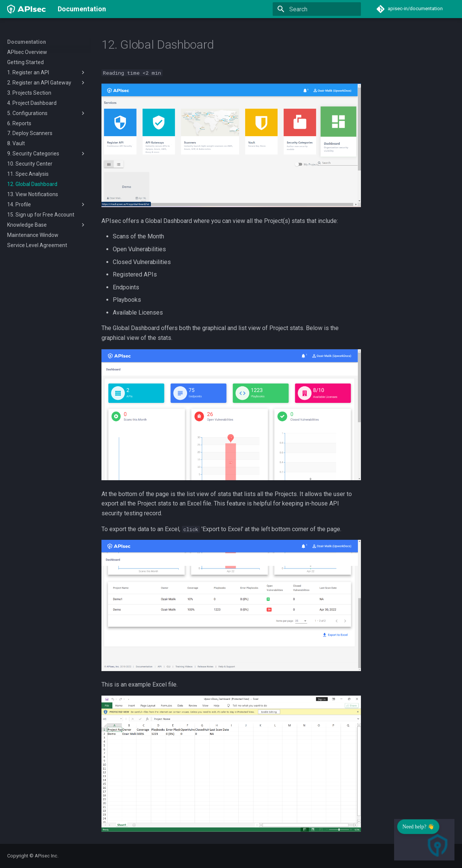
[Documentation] (27, 9)
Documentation (27, 42)
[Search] (317, 9)
